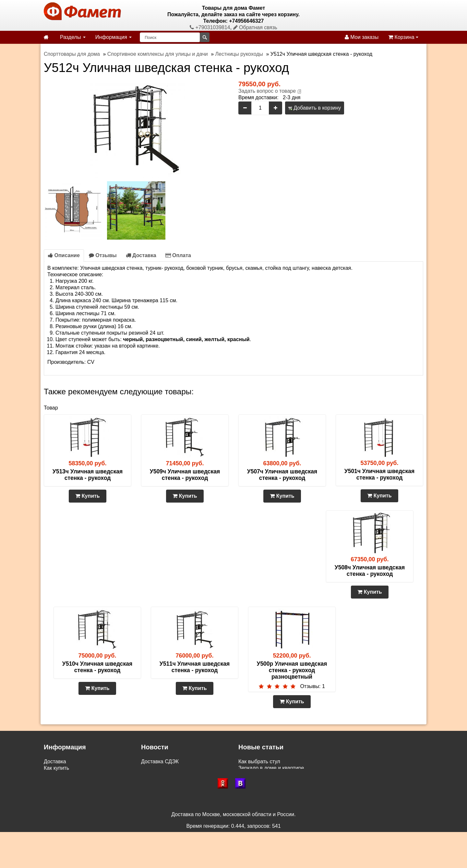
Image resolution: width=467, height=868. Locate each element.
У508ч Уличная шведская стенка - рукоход (370, 571)
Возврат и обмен (64, 781)
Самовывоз (58, 774)
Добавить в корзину (315, 108)
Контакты (55, 794)
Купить (87, 496)
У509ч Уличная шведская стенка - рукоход (185, 475)
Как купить (56, 768)
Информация (114, 37)
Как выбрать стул (259, 761)
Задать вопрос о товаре (267, 91)
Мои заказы (362, 37)
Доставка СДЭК (160, 761)
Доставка (141, 255)
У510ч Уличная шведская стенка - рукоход (97, 667)
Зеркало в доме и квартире (271, 768)
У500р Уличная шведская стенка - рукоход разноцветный (292, 670)
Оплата (178, 255)
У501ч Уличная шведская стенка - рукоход (379, 474)
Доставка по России (165, 768)
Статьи (52, 787)
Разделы (73, 37)
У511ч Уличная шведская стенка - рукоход (195, 667)
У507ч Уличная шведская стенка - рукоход (282, 475)
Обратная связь (255, 27)
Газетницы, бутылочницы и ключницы (284, 774)
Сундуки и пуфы (258, 781)
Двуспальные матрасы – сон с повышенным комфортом (306, 787)
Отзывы (103, 255)
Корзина (403, 37)
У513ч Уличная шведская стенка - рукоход (88, 475)
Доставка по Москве (165, 774)
